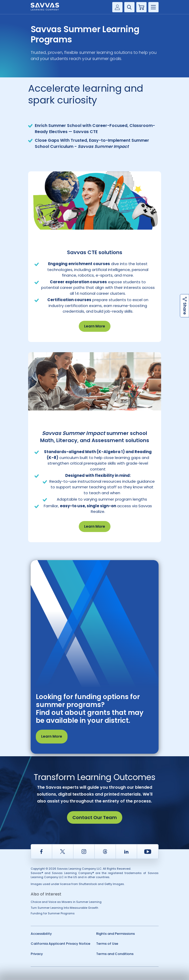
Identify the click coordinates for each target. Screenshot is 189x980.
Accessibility (41, 934)
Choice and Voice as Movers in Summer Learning (66, 902)
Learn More (95, 326)
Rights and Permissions (115, 934)
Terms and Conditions (115, 954)
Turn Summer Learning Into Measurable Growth (64, 908)
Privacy (37, 954)
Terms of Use (107, 944)
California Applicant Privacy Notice (60, 944)
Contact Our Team (95, 817)
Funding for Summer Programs (53, 913)
